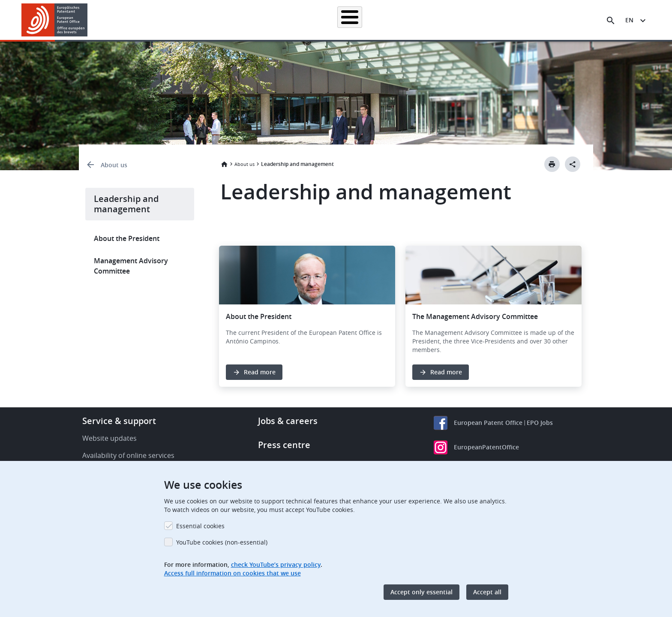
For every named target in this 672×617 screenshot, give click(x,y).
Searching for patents (244, 20)
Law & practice (375, 20)
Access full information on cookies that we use (232, 573)
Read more (260, 372)
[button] (89, 21)
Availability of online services (128, 455)
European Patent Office (488, 423)
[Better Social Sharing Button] (573, 164)
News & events (429, 20)
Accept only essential (421, 592)
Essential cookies (200, 526)
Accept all (487, 592)
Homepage (187, 20)
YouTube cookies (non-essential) (222, 542)
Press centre (284, 445)
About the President (127, 238)
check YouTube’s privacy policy (276, 564)
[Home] (55, 20)
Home (224, 164)
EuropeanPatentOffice (486, 447)
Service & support (119, 421)
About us (515, 20)
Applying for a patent (314, 20)
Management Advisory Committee (131, 266)
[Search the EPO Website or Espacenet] (611, 21)
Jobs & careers (288, 421)
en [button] (629, 20)
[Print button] (552, 164)
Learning (475, 20)
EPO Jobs (540, 423)
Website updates (109, 438)
